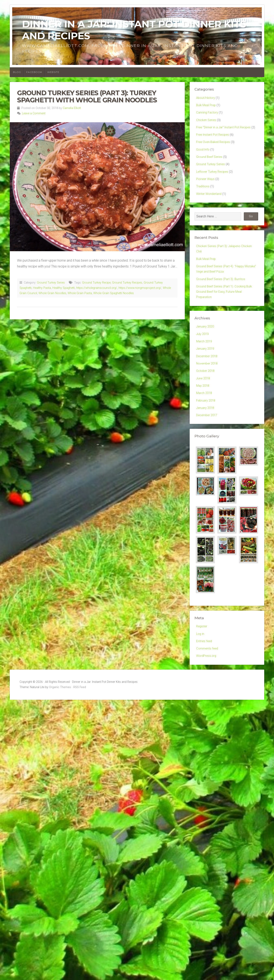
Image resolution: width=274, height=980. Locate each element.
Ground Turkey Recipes (127, 283)
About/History (206, 98)
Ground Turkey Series (51, 283)
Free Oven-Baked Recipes (215, 151)
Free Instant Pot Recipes (214, 143)
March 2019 (205, 360)
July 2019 (203, 352)
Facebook (34, 72)
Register (202, 650)
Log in (200, 658)
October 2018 (206, 391)
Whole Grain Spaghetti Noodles (114, 293)
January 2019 (206, 368)
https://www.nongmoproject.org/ (140, 288)
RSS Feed (80, 714)
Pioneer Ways (206, 190)
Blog (17, 72)
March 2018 (205, 415)
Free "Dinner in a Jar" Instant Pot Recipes (225, 129)
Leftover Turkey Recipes (213, 183)
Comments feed (208, 674)
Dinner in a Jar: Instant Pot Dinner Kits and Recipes (134, 30)
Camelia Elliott (72, 108)
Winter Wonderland (210, 206)
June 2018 (204, 399)
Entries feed (205, 666)
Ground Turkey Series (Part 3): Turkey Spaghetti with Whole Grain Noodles (87, 96)
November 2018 (208, 384)
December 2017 (208, 439)
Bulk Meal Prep (207, 106)
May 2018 (203, 407)
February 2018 (207, 423)
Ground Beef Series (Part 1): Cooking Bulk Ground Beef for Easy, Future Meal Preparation (226, 308)
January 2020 (206, 344)
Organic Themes (60, 714)
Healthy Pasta (42, 288)
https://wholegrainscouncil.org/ (97, 288)
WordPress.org (207, 682)
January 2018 (206, 431)
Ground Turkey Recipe (96, 283)
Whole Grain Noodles (52, 293)
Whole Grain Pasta (80, 293)
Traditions (203, 198)
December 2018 (208, 376)
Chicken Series (207, 122)
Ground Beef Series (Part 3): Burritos (222, 295)
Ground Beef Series (210, 167)
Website (53, 72)
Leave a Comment (34, 113)
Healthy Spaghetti (64, 288)
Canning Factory (208, 114)
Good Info (204, 159)
